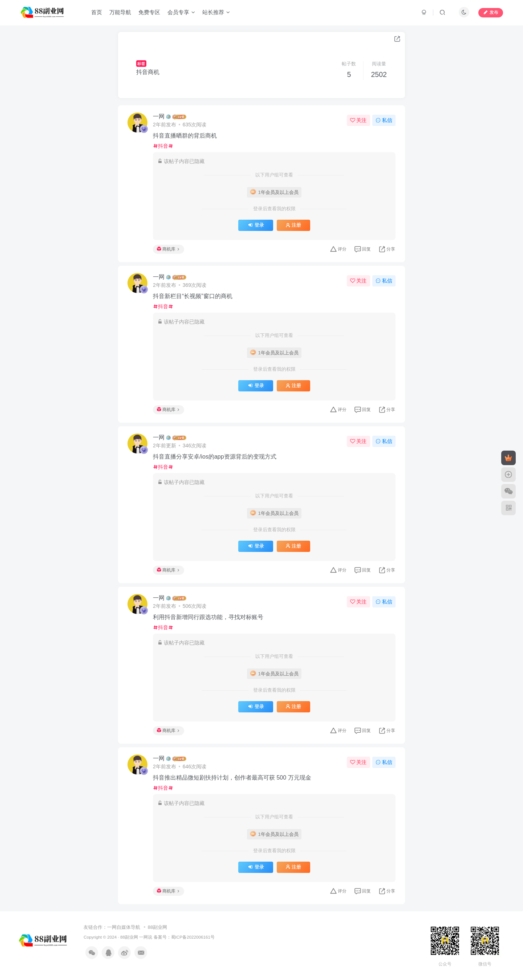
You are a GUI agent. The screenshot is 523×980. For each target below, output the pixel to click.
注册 (293, 225)
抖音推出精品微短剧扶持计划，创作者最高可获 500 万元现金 (232, 778)
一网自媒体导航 (124, 927)
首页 (97, 12)
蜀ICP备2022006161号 (193, 937)
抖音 (163, 146)
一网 (159, 116)
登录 (256, 225)
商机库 (168, 249)
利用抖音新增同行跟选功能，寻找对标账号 (208, 617)
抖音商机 (148, 72)
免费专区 (149, 12)
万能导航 (120, 12)
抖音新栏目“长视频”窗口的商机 (193, 296)
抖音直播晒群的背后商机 (185, 136)
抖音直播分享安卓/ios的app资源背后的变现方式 (215, 457)
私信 (384, 120)
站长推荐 (216, 12)
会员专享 (181, 12)
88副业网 (157, 927)
